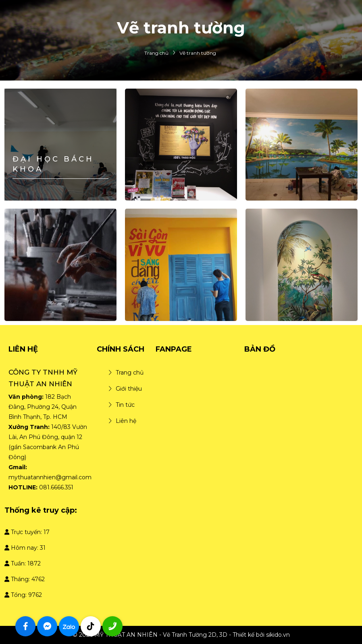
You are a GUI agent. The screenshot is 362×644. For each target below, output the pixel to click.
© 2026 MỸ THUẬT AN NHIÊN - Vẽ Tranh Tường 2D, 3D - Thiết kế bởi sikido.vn (181, 635)
